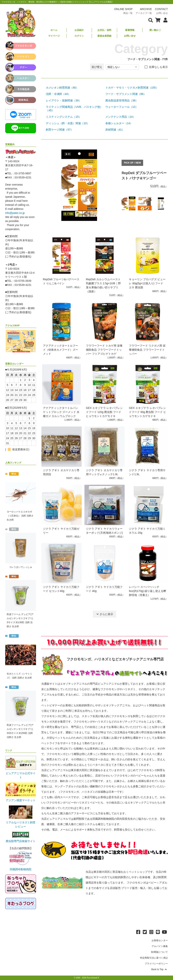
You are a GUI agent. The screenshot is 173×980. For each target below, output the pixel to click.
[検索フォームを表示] (151, 20)
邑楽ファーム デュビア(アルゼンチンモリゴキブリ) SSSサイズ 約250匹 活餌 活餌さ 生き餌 (20, 731)
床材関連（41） (115, 130)
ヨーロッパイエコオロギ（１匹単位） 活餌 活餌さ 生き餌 (20, 516)
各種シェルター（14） (119, 123)
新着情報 (130, 30)
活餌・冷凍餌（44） (58, 94)
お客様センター (160, 940)
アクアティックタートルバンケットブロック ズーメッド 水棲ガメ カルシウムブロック (61, 412)
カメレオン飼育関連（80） (62, 88)
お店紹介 (79, 30)
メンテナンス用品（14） (120, 117)
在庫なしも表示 (158, 67)
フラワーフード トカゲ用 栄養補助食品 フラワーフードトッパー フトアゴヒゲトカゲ (104, 350)
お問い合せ (130, 36)
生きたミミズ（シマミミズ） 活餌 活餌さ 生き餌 (19, 676)
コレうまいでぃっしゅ (21, 567)
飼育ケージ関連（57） (60, 130)
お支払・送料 (104, 30)
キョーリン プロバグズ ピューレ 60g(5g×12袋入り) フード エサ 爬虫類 (147, 283)
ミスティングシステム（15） (64, 117)
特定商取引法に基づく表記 (154, 958)
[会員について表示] (164, 20)
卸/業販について (159, 952)
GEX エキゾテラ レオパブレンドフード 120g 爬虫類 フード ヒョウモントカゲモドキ (104, 412)
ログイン (79, 36)
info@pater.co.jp (15, 213)
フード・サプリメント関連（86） (126, 94)
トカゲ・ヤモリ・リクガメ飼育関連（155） (132, 88)
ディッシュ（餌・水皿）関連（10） (68, 123)
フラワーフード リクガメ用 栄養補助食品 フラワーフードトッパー (147, 350)
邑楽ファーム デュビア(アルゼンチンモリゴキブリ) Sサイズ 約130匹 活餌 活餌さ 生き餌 (20, 620)
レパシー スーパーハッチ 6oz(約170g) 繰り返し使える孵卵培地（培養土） (147, 591)
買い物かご (155, 30)
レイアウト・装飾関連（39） (64, 100)
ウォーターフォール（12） (122, 107)
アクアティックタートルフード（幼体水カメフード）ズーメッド (60, 350)
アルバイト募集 (160, 946)
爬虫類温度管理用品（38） (122, 100)
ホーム (54, 30)
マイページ (54, 36)
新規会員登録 (104, 36)
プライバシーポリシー (156, 964)
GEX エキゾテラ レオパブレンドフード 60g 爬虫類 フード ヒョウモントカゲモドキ (147, 412)
